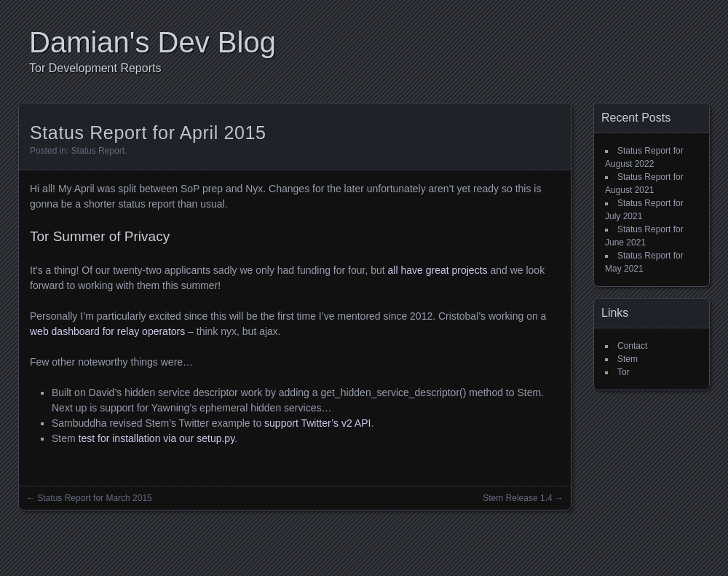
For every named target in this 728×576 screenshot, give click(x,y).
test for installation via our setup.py (157, 438)
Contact (632, 346)
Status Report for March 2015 (94, 498)
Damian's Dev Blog (153, 42)
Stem (628, 359)
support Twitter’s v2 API (317, 423)
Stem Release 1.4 (517, 498)
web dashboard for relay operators (107, 331)
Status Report (98, 151)
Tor (624, 372)
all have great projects (438, 270)
